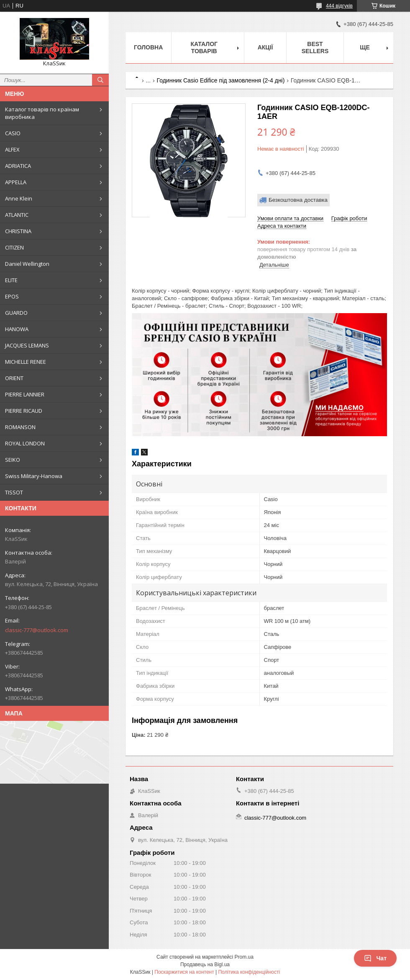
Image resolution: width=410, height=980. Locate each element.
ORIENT (14, 378)
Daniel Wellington (27, 264)
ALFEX (12, 149)
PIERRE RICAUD (24, 411)
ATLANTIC (17, 215)
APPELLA (16, 182)
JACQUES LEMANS (27, 345)
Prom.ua (244, 957)
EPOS (12, 296)
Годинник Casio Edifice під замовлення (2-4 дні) (221, 80)
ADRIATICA (18, 166)
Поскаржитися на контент (184, 972)
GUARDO (16, 313)
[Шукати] (100, 80)
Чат (375, 958)
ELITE (11, 280)
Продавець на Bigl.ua (205, 965)
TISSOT (14, 492)
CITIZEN (14, 247)
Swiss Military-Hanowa (34, 476)
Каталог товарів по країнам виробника (42, 113)
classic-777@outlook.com (37, 630)
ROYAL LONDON (25, 443)
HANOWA (17, 329)
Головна (148, 47)
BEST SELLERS (315, 48)
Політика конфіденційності (249, 972)
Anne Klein (19, 198)
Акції (265, 47)
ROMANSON (20, 427)
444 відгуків (339, 6)
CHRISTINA (18, 231)
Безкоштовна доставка (298, 200)
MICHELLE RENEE (26, 362)
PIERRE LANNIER (25, 394)
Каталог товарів (204, 48)
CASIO (13, 133)
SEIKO (13, 460)
